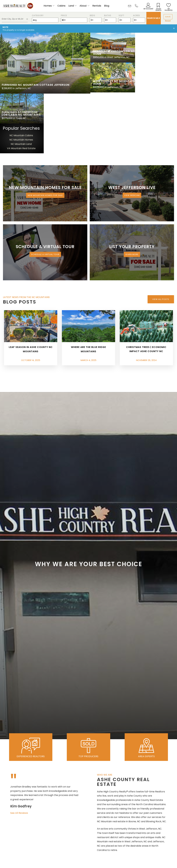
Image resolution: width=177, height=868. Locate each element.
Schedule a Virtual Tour (45, 193)
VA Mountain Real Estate (156, 87)
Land (71, 6)
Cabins (61, 6)
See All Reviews (19, 752)
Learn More (132, 193)
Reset (168, 21)
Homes (48, 6)
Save (168, 17)
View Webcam (132, 134)
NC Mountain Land (156, 83)
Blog (107, 6)
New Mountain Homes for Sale (45, 134)
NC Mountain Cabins (156, 74)
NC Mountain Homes (156, 79)
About (83, 6)
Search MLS (153, 18)
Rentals (97, 6)
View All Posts (161, 238)
